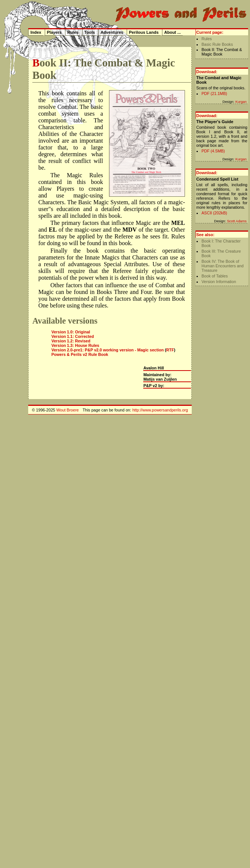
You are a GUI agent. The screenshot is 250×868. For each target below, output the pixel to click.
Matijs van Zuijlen (160, 379)
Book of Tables (215, 276)
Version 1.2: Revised (71, 341)
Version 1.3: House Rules (75, 345)
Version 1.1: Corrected (73, 336)
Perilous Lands (144, 32)
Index (36, 32)
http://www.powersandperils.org (160, 410)
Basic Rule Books (217, 44)
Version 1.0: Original (71, 332)
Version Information (219, 282)
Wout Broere (68, 410)
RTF (170, 350)
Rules (207, 39)
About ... (173, 32)
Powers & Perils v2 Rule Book (80, 354)
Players (54, 32)
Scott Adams (237, 221)
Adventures (112, 32)
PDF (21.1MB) (214, 93)
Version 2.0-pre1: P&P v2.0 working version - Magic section (108, 350)
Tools (90, 32)
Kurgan (241, 102)
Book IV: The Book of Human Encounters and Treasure (223, 266)
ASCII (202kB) (214, 213)
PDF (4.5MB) (213, 151)
